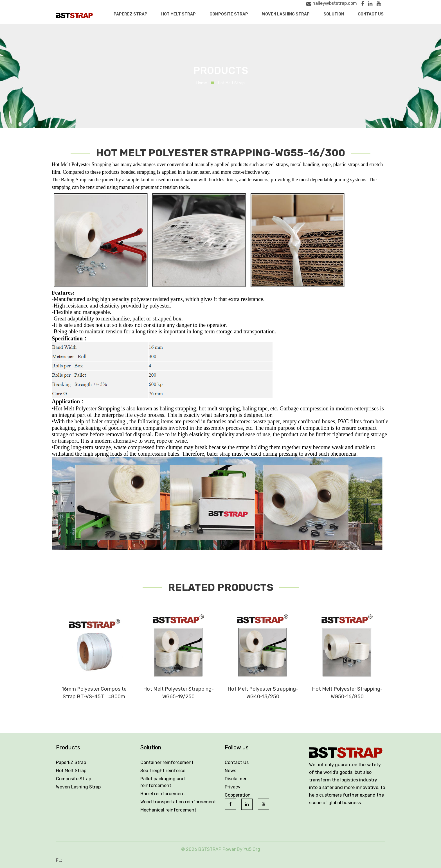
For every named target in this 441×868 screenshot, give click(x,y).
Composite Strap (229, 14)
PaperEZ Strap (130, 14)
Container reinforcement (167, 762)
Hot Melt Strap (178, 14)
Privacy (233, 787)
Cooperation (238, 795)
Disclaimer (236, 779)
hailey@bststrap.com (332, 3)
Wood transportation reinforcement (178, 802)
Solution (334, 14)
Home (202, 83)
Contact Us (371, 14)
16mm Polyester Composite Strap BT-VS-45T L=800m (94, 693)
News (230, 771)
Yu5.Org (252, 849)
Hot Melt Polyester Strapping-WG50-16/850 (347, 693)
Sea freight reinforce (163, 771)
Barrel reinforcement (163, 794)
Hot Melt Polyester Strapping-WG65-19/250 (178, 693)
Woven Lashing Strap (286, 14)
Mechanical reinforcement (168, 810)
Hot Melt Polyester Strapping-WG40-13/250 (263, 693)
